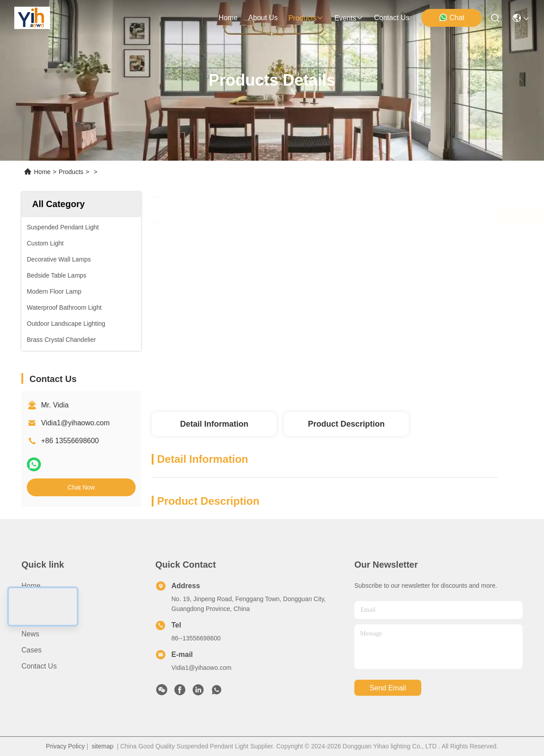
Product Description (346, 424)
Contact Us (39, 666)
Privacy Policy (65, 746)
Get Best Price (399, 216)
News (30, 634)
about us (263, 18)
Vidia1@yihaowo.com (75, 423)
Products (71, 172)
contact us (392, 18)
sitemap (102, 746)
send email (388, 688)
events (349, 18)
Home (228, 18)
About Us (36, 602)
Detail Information (214, 424)
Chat (452, 17)
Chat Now (81, 487)
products (306, 18)
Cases (31, 650)
